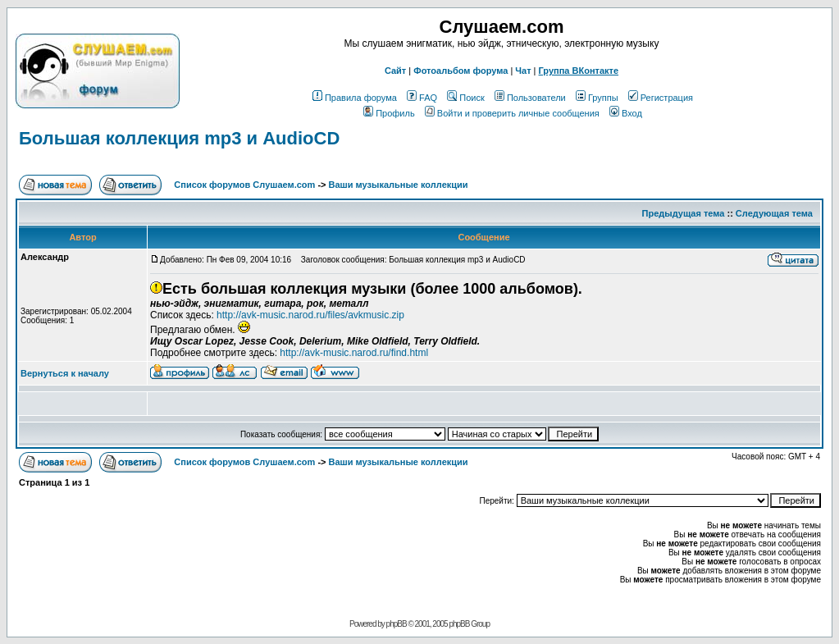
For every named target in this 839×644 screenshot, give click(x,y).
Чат (523, 71)
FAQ (422, 98)
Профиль (389, 113)
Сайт (395, 71)
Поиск (465, 98)
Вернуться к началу (65, 373)
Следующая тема (774, 213)
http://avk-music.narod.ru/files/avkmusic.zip (310, 315)
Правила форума (355, 98)
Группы (597, 98)
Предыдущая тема (684, 213)
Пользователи (530, 98)
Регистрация (661, 98)
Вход (626, 113)
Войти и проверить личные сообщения (512, 113)
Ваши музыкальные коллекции (399, 185)
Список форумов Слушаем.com (244, 185)
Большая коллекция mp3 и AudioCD (179, 138)
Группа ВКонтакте (579, 71)
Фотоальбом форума (461, 71)
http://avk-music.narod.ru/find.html (354, 353)
